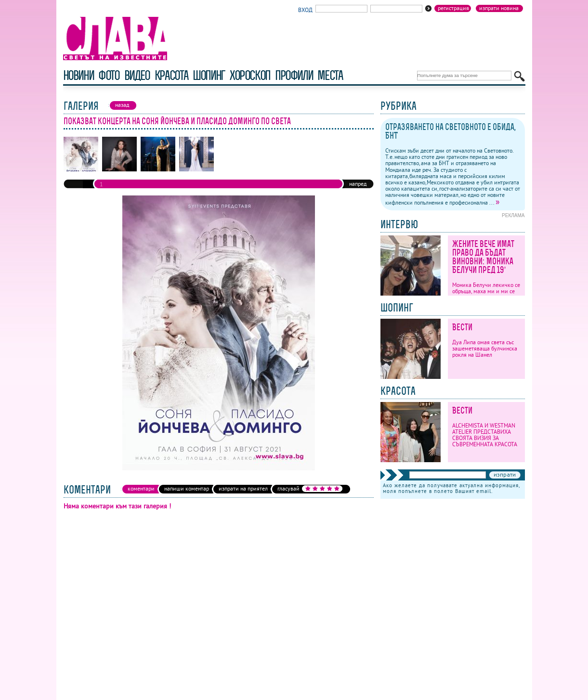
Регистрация (453, 8)
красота (171, 75)
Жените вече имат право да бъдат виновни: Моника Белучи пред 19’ (483, 257)
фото (109, 75)
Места (330, 75)
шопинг (209, 75)
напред (358, 184)
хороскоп (250, 75)
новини (78, 75)
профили (294, 75)
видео (137, 75)
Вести (462, 327)
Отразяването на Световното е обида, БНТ (451, 131)
